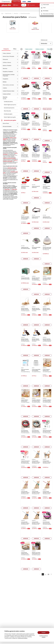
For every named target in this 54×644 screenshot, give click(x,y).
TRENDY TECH (34, 153)
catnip (4, 140)
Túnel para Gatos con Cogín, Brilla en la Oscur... (47, 63)
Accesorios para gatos (24, 13)
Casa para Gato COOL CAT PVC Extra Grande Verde (25, 279)
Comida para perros (8, 102)
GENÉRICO (45, 91)
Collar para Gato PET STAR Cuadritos (36, 217)
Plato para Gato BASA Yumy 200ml (36, 248)
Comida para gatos (8, 114)
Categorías (6, 49)
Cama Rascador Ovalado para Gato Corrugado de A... (25, 553)
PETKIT (22, 368)
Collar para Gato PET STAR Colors (36, 187)
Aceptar (44, 633)
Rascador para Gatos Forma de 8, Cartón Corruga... (25, 93)
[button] (25, 5)
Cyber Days (14, 189)
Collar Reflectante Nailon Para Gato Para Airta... (47, 93)
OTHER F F (23, 60)
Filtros (15, 49)
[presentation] (21, 49)
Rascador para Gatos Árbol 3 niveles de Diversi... (25, 63)
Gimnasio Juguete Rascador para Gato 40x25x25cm (25, 340)
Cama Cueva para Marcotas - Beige (25, 155)
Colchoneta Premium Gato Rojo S (25, 187)
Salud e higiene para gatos (10, 117)
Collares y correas (40, 49)
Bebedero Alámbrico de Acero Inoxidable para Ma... (36, 155)
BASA (33, 246)
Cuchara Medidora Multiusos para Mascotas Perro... (46, 370)
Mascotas (15, 13)
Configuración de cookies (44, 636)
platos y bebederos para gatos (10, 161)
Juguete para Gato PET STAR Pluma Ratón (26, 248)
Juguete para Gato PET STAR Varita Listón (47, 217)
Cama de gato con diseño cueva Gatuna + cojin (36, 124)
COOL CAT (45, 246)
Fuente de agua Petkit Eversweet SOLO (36, 370)
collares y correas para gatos (9, 158)
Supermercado (8, 13)
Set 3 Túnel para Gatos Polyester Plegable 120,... (26, 124)
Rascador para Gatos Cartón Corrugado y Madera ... (25, 217)
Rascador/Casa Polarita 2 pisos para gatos (47, 124)
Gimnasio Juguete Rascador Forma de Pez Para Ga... (25, 309)
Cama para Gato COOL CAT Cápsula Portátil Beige (47, 248)
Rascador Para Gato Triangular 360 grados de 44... (36, 309)
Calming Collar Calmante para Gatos (47, 155)
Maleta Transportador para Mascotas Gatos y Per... (36, 93)
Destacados (46, 43)
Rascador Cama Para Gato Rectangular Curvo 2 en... (36, 279)
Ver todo (4, 99)
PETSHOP (34, 60)
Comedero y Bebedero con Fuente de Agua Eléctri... (47, 279)
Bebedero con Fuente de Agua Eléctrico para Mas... (36, 553)
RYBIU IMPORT (24, 185)
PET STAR (34, 185)
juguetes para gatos (12, 168)
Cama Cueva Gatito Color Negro (46, 187)
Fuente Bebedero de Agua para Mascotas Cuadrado (36, 63)
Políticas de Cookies (23, 638)
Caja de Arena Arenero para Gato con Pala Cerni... (47, 431)
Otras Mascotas (7, 111)
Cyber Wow (7, 189)
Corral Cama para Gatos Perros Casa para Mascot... (25, 431)
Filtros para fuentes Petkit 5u (25, 370)
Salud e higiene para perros (10, 105)
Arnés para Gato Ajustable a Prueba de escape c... (36, 462)
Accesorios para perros (9, 108)
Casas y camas (29, 49)
